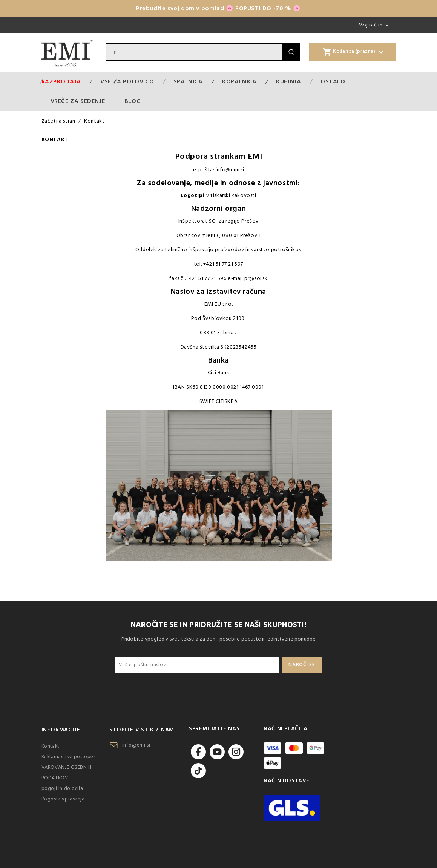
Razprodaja (61, 81)
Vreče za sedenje (78, 101)
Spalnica (188, 81)
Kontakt (50, 746)
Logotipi (192, 195)
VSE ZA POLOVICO (127, 81)
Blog (133, 101)
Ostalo (333, 81)
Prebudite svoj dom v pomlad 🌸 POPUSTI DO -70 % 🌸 (218, 8)
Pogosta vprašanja (63, 799)
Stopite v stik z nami (143, 730)
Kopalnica (239, 81)
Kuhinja (288, 81)
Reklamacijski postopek (69, 757)
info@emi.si (136, 745)
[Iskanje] (194, 52)
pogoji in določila (62, 788)
